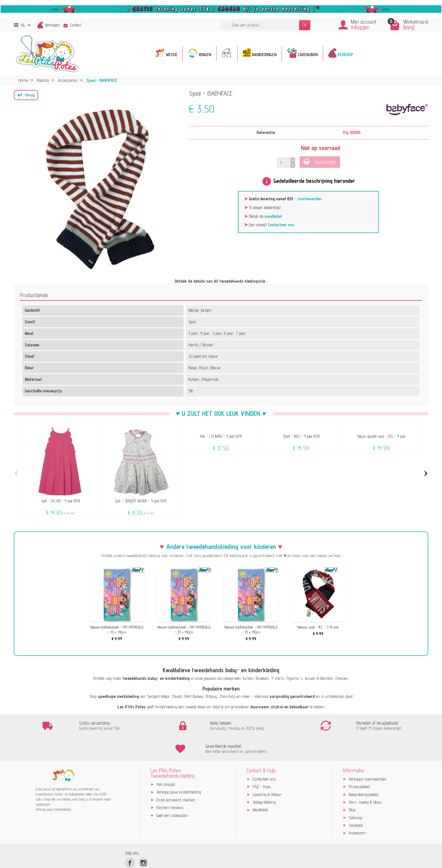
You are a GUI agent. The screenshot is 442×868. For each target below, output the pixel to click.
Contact (72, 25)
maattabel (273, 216)
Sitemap (355, 795)
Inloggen (360, 27)
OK (305, 25)
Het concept (166, 762)
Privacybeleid (359, 764)
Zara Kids (227, 696)
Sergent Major (159, 696)
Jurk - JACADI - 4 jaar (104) (61, 501)
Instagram (357, 811)
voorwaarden (310, 199)
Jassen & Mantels (319, 678)
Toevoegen (320, 162)
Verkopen (52, 25)
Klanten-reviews (170, 785)
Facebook (356, 803)
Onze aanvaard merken (176, 777)
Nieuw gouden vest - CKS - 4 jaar (381, 436)
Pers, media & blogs (365, 780)
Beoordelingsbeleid (363, 772)
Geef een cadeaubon (172, 793)
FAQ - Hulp (261, 764)
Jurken (248, 678)
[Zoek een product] (260, 25)
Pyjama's (294, 678)
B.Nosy (211, 696)
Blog (352, 787)
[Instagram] (143, 840)
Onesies (342, 678)
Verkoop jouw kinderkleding (179, 770)
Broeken (262, 678)
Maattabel (260, 787)
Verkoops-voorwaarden (368, 757)
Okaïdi (177, 696)
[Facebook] (130, 840)
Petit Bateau (194, 696)
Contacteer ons (281, 225)
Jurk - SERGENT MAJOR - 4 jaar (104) (141, 501)
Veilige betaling (264, 780)
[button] (26, 95)
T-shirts (278, 678)
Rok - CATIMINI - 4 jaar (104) (221, 436)
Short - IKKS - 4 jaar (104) (301, 436)
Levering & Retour (267, 772)
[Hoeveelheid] (283, 163)
